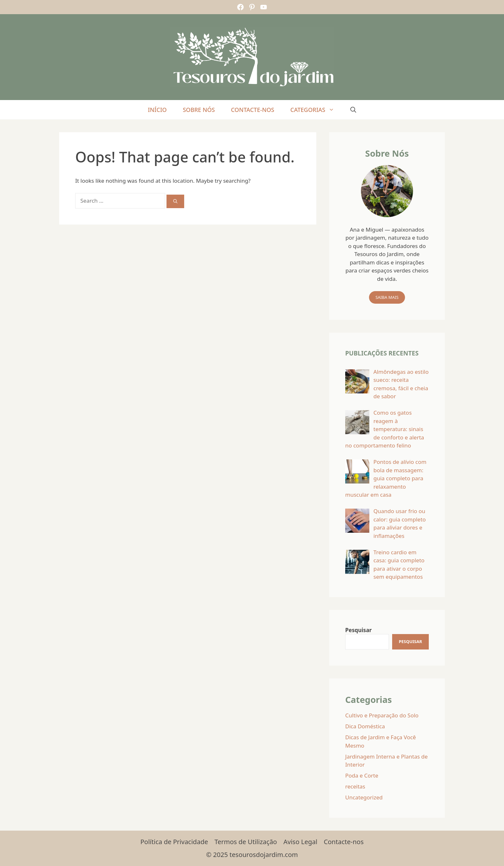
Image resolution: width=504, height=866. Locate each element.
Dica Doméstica (365, 726)
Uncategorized (364, 797)
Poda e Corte (362, 775)
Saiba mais (387, 297)
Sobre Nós (199, 110)
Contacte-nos (252, 110)
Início (157, 110)
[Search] (175, 201)
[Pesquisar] (410, 642)
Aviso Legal (300, 842)
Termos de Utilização (246, 842)
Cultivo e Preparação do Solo (382, 715)
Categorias (316, 110)
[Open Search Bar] (353, 110)
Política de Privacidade (174, 842)
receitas (355, 786)
